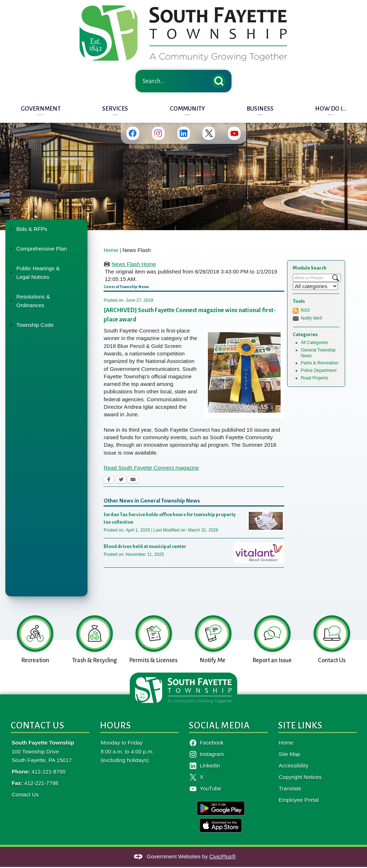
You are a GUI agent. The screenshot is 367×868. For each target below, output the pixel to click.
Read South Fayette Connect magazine (151, 468)
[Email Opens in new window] (133, 480)
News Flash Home (134, 264)
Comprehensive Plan (42, 249)
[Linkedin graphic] (183, 133)
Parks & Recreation (320, 363)
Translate (290, 788)
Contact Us (25, 794)
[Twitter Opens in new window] (121, 480)
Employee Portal (299, 800)
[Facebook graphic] (132, 133)
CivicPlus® (223, 856)
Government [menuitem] (41, 109)
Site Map (290, 754)
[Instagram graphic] (158, 133)
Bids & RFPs (32, 229)
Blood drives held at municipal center (145, 546)
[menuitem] (46, 229)
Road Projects (314, 378)
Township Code (35, 325)
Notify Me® (311, 318)
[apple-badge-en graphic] (221, 825)
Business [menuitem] (260, 109)
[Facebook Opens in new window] (109, 480)
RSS (305, 310)
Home (111, 250)
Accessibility (294, 765)
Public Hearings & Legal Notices (38, 273)
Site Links (300, 725)
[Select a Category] (315, 286)
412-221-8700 (49, 772)
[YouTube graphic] (234, 133)
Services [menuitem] (115, 109)
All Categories (314, 343)
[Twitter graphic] (209, 133)
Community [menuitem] (187, 109)
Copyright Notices (300, 777)
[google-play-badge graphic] (221, 808)
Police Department (319, 370)
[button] (221, 80)
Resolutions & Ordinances (33, 301)
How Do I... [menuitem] (331, 109)
